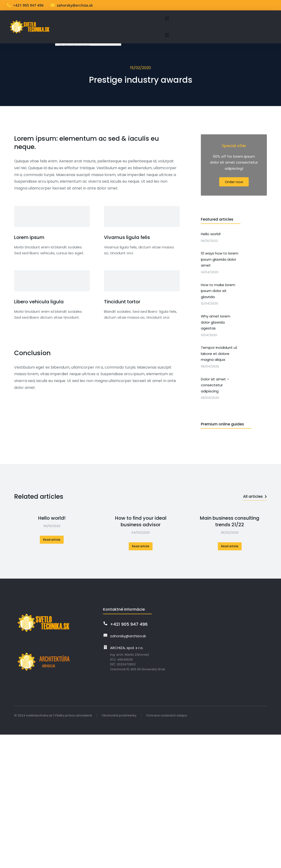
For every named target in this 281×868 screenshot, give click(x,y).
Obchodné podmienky (119, 711)
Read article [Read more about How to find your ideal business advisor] (141, 541)
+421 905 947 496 (28, 5)
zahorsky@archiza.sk (75, 5)
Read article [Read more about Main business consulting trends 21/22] (230, 541)
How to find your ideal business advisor (141, 517)
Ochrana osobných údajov (167, 711)
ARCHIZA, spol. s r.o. (127, 643)
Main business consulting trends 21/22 (230, 517)
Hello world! (52, 513)
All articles (255, 492)
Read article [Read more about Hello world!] (52, 535)
